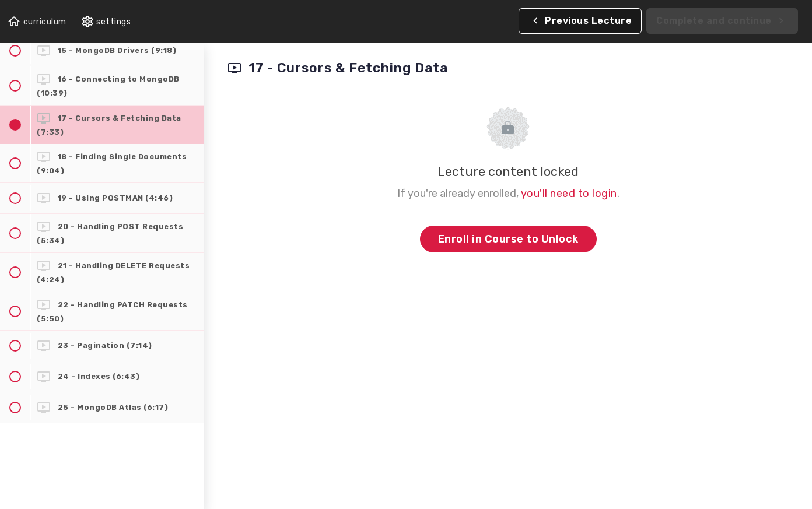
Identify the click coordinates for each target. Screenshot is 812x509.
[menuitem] (106, 22)
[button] (37, 22)
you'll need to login (569, 194)
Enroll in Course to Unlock (508, 239)
